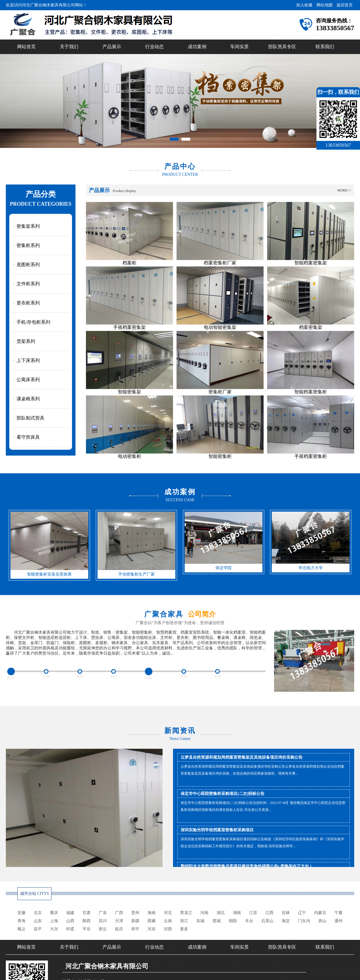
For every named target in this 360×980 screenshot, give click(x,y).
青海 (21, 921)
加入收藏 (304, 5)
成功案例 (197, 47)
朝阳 (233, 921)
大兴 (54, 929)
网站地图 (325, 5)
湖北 (221, 913)
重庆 (54, 913)
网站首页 (26, 47)
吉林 (286, 913)
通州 (339, 921)
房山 (322, 921)
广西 (119, 913)
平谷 (87, 929)
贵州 (135, 913)
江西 (269, 913)
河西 (168, 929)
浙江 (184, 921)
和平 (135, 929)
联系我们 (325, 47)
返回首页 (345, 5)
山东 (38, 921)
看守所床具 (28, 437)
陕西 (87, 921)
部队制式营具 (30, 418)
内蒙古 (320, 913)
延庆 (119, 929)
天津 (119, 921)
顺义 (21, 929)
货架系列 (26, 341)
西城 (217, 921)
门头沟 (304, 921)
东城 (200, 921)
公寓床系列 (28, 380)
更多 (184, 929)
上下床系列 (28, 360)
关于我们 (69, 47)
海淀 (286, 921)
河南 (204, 913)
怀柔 (70, 929)
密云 (103, 929)
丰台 (249, 921)
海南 (152, 913)
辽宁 (302, 913)
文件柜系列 (28, 284)
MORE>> (344, 190)
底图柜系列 (28, 265)
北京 (38, 913)
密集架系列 (28, 226)
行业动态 (154, 47)
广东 (103, 913)
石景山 (267, 921)
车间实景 (240, 47)
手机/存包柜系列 (33, 322)
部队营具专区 (282, 47)
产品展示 (112, 47)
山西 (70, 921)
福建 (70, 913)
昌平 (38, 929)
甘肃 (87, 913)
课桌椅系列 (28, 399)
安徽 (21, 913)
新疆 (135, 921)
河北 (168, 913)
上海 (54, 921)
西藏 (152, 921)
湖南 (237, 913)
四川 (103, 921)
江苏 (253, 913)
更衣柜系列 (28, 303)
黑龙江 (186, 913)
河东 (152, 929)
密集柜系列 (28, 245)
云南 (168, 921)
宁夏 (339, 913)
